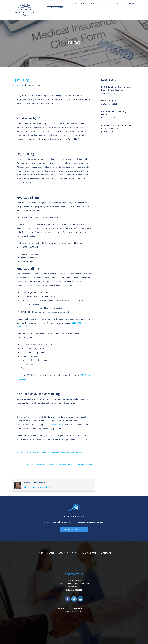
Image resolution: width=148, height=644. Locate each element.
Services (63, 553)
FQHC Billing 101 (109, 101)
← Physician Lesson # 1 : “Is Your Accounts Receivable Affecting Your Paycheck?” (49, 453)
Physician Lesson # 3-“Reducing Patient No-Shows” (116, 127)
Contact (106, 553)
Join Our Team (89, 553)
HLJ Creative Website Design (74, 612)
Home (40, 553)
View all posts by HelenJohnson (39, 487)
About (51, 553)
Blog (75, 553)
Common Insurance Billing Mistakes (114, 113)
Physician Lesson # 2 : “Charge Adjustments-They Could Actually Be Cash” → (61, 465)
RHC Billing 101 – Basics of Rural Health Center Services (116, 89)
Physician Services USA (54, 425)
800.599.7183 (77, 580)
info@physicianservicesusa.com (77, 584)
